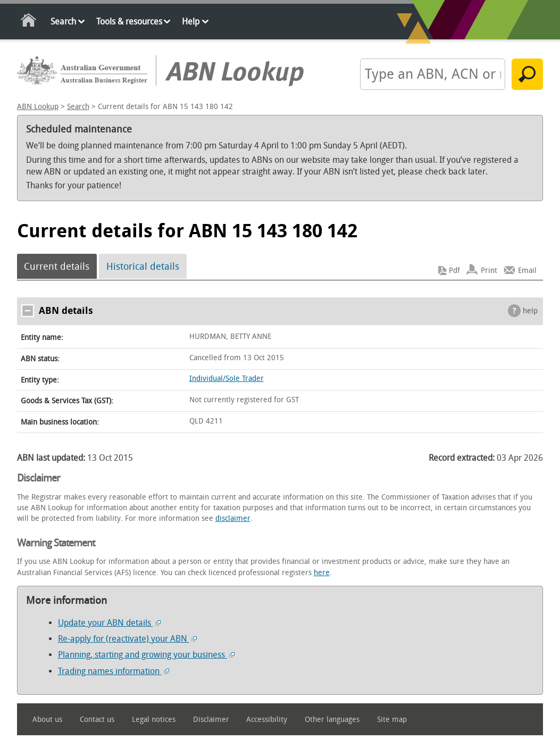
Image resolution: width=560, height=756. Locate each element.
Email (527, 271)
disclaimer (233, 518)
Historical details (143, 267)
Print (489, 271)
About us (47, 720)
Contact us (97, 720)
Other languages (332, 720)
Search (63, 22)
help (530, 311)
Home (29, 22)
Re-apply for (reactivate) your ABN (127, 639)
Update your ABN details (109, 623)
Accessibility (267, 720)
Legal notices (154, 720)
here (322, 573)
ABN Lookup (38, 107)
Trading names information (114, 671)
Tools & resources (129, 22)
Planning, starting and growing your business (146, 655)
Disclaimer (211, 720)
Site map (392, 720)
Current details (57, 267)
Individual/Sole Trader (227, 379)
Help (191, 22)
